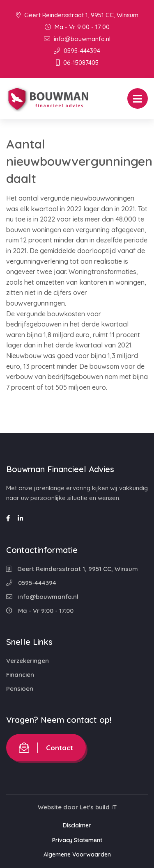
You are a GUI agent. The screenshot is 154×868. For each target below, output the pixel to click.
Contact (46, 748)
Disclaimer (77, 825)
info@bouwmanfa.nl (77, 39)
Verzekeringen (28, 661)
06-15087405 (77, 63)
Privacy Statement (77, 840)
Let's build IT (98, 807)
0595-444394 (77, 51)
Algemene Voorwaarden (77, 854)
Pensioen (20, 689)
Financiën (20, 675)
